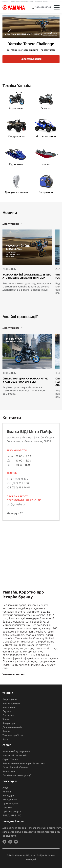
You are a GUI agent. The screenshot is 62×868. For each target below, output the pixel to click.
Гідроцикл (8, 715)
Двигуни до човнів (16, 184)
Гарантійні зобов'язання (15, 767)
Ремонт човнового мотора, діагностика (23, 763)
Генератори (46, 184)
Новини (7, 792)
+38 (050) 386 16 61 (18, 487)
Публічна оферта (12, 812)
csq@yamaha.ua (16, 504)
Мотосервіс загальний (14, 755)
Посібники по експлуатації (17, 775)
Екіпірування (10, 800)
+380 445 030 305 (41, 7)
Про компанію (10, 804)
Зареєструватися (31, 59)
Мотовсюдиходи (46, 128)
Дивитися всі (12, 224)
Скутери (46, 100)
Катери (6, 731)
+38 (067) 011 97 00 (18, 483)
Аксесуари (8, 796)
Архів (5, 739)
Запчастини (9, 771)
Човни (46, 156)
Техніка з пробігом (13, 735)
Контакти (7, 808)
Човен (6, 719)
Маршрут (13, 513)
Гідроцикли (16, 156)
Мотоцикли (16, 100)
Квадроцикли (16, 128)
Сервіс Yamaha (10, 759)
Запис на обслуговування (16, 751)
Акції (5, 788)
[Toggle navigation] (57, 7)
